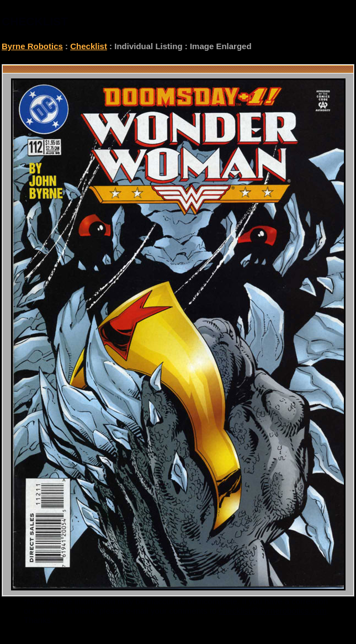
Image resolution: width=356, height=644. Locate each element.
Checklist (89, 46)
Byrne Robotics (32, 46)
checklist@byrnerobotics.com (273, 611)
